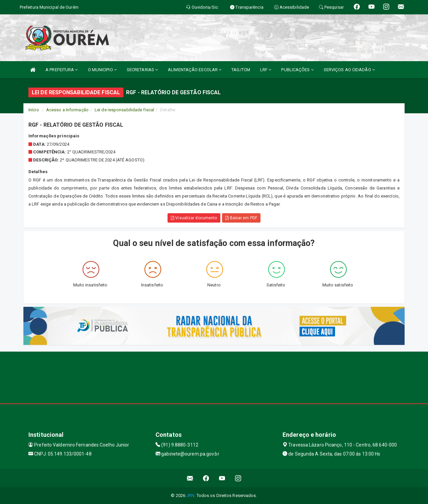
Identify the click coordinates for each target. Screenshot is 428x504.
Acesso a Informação (67, 110)
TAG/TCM (241, 70)
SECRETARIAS (142, 70)
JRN (190, 495)
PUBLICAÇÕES (297, 70)
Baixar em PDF (241, 218)
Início (34, 110)
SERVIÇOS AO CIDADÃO (349, 70)
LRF (266, 70)
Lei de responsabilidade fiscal (124, 110)
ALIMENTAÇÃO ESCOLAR (195, 70)
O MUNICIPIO (102, 70)
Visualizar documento (194, 218)
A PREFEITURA (62, 70)
